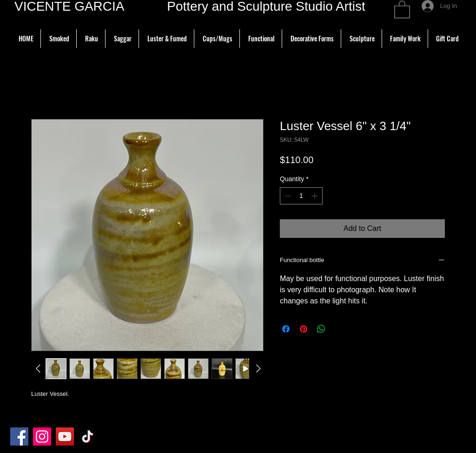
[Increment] (315, 196)
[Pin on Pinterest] (304, 329)
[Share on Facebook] (286, 329)
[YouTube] (65, 437)
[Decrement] (287, 196)
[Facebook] (19, 437)
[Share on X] (339, 329)
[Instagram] (42, 437)
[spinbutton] (301, 196)
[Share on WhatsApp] (321, 329)
